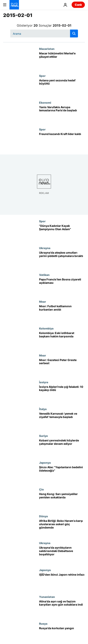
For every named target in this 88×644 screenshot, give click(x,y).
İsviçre (44, 382)
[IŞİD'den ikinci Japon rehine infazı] (62, 582)
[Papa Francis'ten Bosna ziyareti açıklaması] (62, 287)
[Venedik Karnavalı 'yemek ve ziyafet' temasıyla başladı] (62, 421)
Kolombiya (46, 328)
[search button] (74, 34)
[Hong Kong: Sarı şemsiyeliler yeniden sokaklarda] (62, 501)
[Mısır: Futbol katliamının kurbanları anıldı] (62, 313)
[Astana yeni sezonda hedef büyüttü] (62, 87)
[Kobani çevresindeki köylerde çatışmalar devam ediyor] (62, 448)
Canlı (78, 5)
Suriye (44, 436)
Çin (41, 489)
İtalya (43, 409)
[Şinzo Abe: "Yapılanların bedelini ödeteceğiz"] (62, 474)
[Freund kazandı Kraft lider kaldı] (62, 141)
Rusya (43, 624)
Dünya (43, 516)
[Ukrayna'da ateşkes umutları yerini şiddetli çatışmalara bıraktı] (62, 260)
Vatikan (44, 275)
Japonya (45, 463)
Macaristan (47, 49)
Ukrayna (45, 248)
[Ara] (44, 34)
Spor (42, 76)
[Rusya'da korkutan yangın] (62, 635)
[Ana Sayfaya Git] (14, 5)
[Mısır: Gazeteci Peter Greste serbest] (62, 367)
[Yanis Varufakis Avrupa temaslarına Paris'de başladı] (62, 114)
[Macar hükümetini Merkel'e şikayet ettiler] (62, 60)
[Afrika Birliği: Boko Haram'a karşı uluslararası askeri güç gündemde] (62, 528)
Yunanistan (47, 597)
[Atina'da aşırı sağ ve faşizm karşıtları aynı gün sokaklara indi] (62, 609)
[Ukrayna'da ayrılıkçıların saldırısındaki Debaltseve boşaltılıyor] (62, 555)
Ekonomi (45, 102)
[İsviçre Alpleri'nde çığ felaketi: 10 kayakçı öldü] (62, 394)
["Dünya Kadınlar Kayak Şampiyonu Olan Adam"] (62, 233)
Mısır (43, 302)
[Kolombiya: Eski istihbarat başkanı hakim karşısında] (62, 340)
